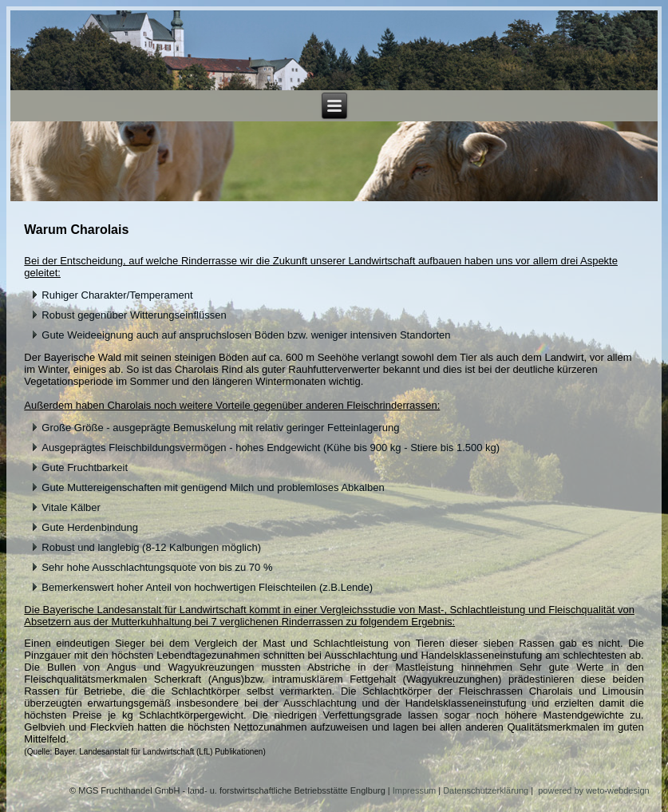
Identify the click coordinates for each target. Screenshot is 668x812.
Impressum (414, 790)
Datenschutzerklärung (486, 790)
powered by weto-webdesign (593, 790)
